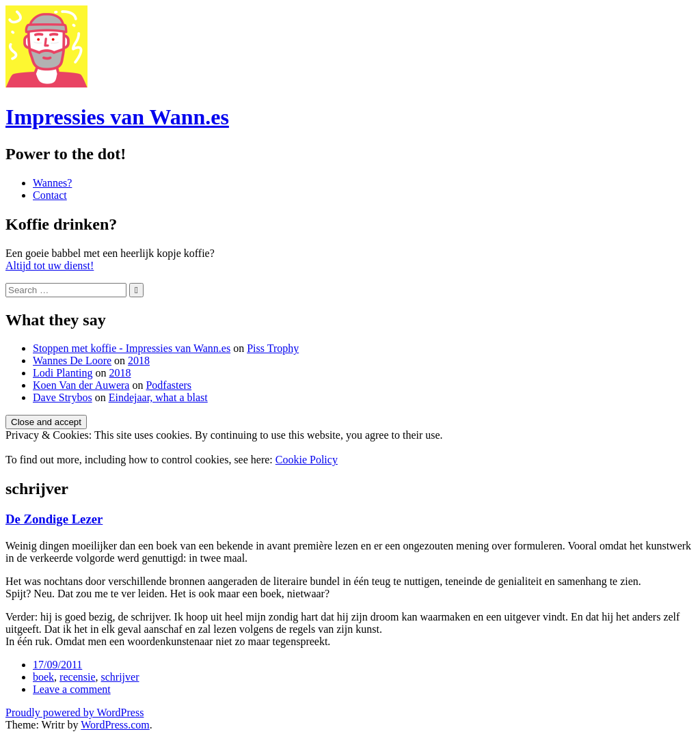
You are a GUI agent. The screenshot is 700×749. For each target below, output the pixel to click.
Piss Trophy (273, 348)
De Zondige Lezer (54, 519)
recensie (77, 677)
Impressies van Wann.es (117, 117)
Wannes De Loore (72, 360)
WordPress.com (115, 725)
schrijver (120, 677)
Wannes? (52, 183)
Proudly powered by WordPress (75, 712)
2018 (139, 360)
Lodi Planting (63, 373)
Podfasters (169, 385)
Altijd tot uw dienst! (50, 265)
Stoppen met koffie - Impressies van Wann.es (132, 348)
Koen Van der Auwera (81, 385)
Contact (50, 195)
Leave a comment (72, 689)
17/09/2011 (57, 665)
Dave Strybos (63, 397)
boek (43, 677)
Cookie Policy (307, 460)
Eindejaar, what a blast (158, 397)
